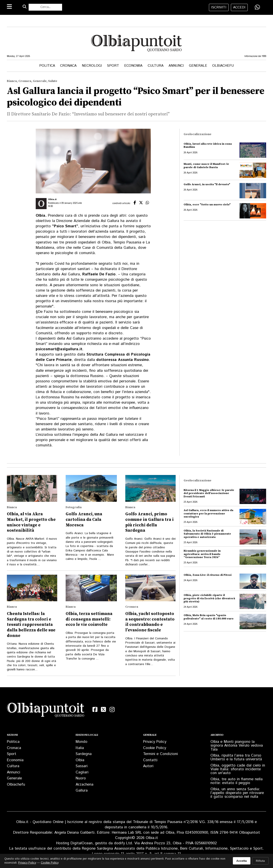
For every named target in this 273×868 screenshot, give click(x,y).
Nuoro (81, 778)
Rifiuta (260, 861)
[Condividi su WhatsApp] (257, 7)
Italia (80, 748)
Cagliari (82, 772)
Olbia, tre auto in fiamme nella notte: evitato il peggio (237, 781)
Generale (198, 66)
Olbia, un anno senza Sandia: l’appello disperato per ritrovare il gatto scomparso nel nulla (237, 793)
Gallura (82, 790)
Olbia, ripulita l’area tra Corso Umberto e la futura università (236, 757)
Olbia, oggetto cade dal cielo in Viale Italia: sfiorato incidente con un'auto (238, 769)
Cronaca (68, 66)
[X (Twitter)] (103, 710)
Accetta (242, 861)
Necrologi (92, 66)
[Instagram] (112, 710)
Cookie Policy (155, 748)
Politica (47, 66)
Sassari (82, 766)
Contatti (150, 760)
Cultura (156, 66)
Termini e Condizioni (160, 754)
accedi (239, 7)
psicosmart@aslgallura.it (59, 349)
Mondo (82, 742)
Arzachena (84, 784)
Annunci (176, 66)
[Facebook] (95, 710)
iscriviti (219, 7)
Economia (133, 66)
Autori (148, 766)
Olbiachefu (223, 66)
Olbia (80, 760)
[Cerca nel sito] (45, 7)
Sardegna (84, 754)
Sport (113, 66)
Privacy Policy (155, 742)
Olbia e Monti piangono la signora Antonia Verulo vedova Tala (237, 745)
